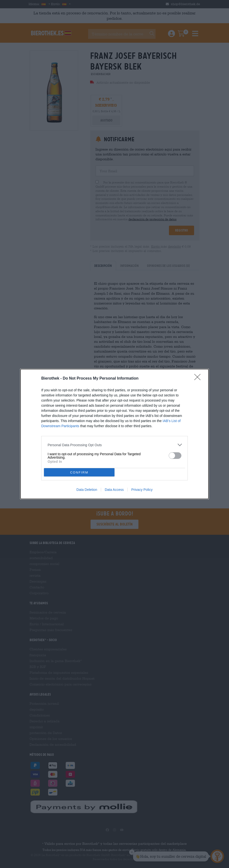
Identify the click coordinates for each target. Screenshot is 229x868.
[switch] (175, 456)
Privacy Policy (142, 490)
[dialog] (114, 434)
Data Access (114, 490)
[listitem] (114, 445)
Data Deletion (87, 490)
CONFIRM (79, 472)
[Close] (199, 379)
